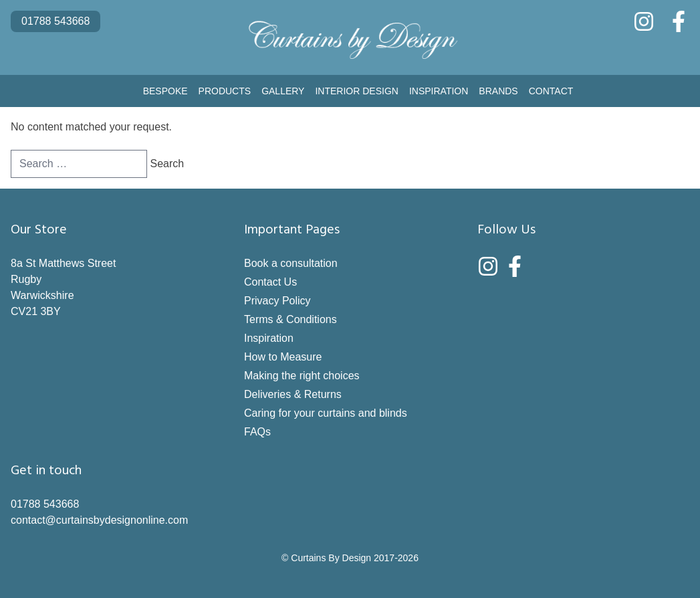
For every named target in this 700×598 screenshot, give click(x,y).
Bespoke (165, 91)
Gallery (283, 91)
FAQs (257, 432)
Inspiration (439, 91)
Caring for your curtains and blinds (326, 413)
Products (225, 91)
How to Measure (283, 357)
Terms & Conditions (290, 319)
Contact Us (270, 282)
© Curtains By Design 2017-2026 (350, 558)
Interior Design (356, 91)
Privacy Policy (277, 301)
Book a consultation (291, 263)
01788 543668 (55, 21)
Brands (498, 91)
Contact (551, 91)
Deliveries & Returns (293, 394)
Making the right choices (302, 376)
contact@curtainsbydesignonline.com (99, 520)
